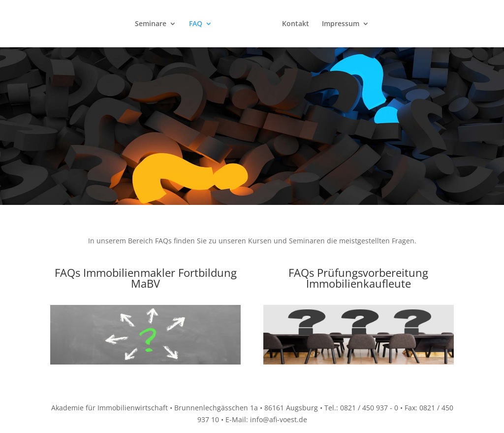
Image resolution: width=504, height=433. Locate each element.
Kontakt (296, 24)
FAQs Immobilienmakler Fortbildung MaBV (146, 278)
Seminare (151, 24)
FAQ (196, 24)
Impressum (341, 24)
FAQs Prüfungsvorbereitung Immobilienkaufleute (358, 278)
